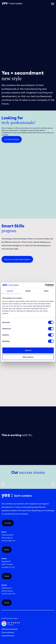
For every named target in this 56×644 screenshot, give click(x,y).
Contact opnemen (12, 139)
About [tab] (46, 291)
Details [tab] (28, 291)
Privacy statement (8, 632)
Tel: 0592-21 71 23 (8, 567)
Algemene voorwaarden (10, 629)
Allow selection (28, 357)
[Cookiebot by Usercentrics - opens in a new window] (45, 285)
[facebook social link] (46, 615)
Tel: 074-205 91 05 (8, 541)
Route (7, 550)
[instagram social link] (28, 615)
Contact (8, 523)
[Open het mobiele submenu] (53, 4)
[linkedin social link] (10, 615)
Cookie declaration (8, 635)
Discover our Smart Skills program (17, 259)
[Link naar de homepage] (19, 4)
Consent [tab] (10, 291)
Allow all (28, 350)
